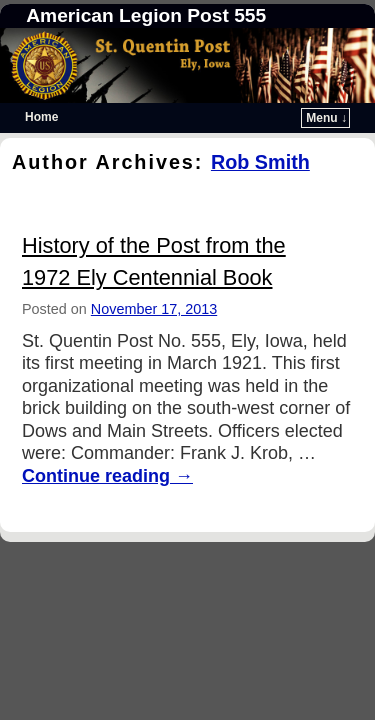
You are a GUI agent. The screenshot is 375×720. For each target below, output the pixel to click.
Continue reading (107, 476)
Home (41, 117)
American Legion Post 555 (146, 15)
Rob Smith (260, 162)
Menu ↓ (326, 118)
